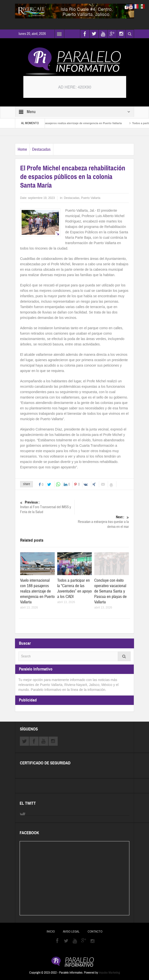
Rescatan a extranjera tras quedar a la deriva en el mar (102, 522)
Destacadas (41, 149)
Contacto (95, 932)
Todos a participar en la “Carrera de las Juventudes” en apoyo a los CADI (74, 588)
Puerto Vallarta (91, 198)
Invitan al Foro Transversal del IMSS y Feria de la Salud (47, 507)
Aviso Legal (71, 932)
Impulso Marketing (109, 973)
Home (22, 149)
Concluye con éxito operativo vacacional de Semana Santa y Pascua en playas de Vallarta (110, 591)
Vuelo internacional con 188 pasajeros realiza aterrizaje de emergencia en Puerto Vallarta (70, 123)
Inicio (51, 932)
